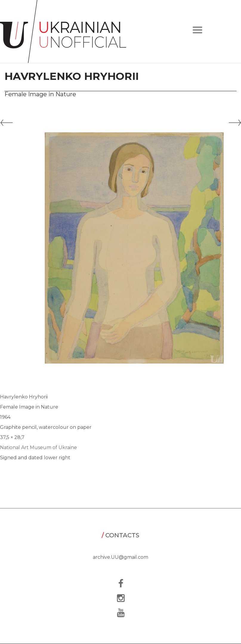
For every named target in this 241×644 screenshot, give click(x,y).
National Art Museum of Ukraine (38, 447)
